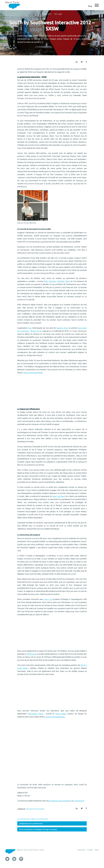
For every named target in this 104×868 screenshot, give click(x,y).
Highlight (61, 281)
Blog (97, 850)
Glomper (52, 281)
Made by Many (62, 328)
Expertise (81, 850)
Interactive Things (36, 714)
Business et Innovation (35, 809)
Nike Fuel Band (59, 496)
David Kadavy (61, 714)
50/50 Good (31, 654)
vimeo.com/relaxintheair (33, 373)
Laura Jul (48, 599)
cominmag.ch (79, 801)
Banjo (68, 281)
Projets (90, 850)
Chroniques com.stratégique (60, 801)
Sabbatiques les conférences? (31, 823)
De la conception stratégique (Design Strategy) (38, 829)
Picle (46, 281)
